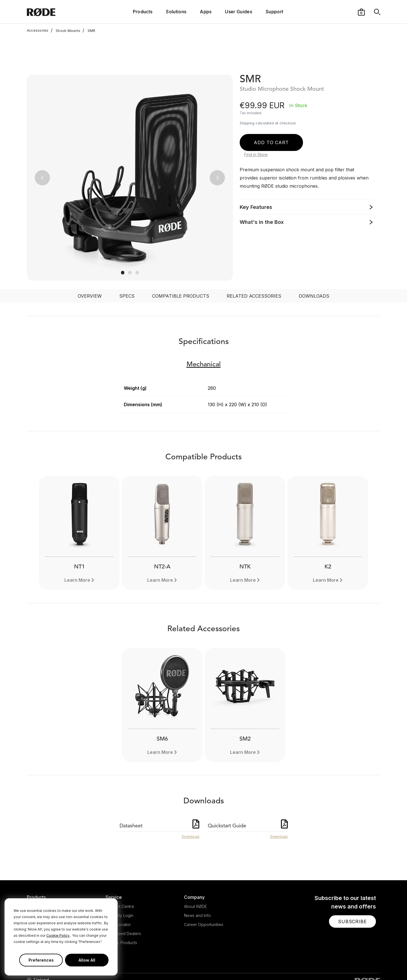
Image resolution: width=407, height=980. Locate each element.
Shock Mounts (66, 31)
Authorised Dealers (123, 896)
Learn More (77, 543)
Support (274, 12)
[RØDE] (56, 12)
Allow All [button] (87, 960)
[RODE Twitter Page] (332, 964)
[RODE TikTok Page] (359, 964)
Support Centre (120, 869)
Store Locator (118, 887)
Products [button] (143, 12)
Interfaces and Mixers (47, 887)
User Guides (239, 12)
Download (190, 799)
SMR (89, 31)
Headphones (39, 878)
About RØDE (195, 869)
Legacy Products (121, 905)
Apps (206, 12)
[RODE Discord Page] (377, 964)
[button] (361, 12)
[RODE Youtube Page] (350, 964)
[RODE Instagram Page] (341, 964)
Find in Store (256, 117)
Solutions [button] (176, 12)
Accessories (38, 31)
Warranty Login (119, 878)
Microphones (39, 869)
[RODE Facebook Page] (323, 964)
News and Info (197, 878)
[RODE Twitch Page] (368, 964)
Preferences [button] (41, 960)
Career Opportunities (204, 887)
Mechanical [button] (204, 327)
